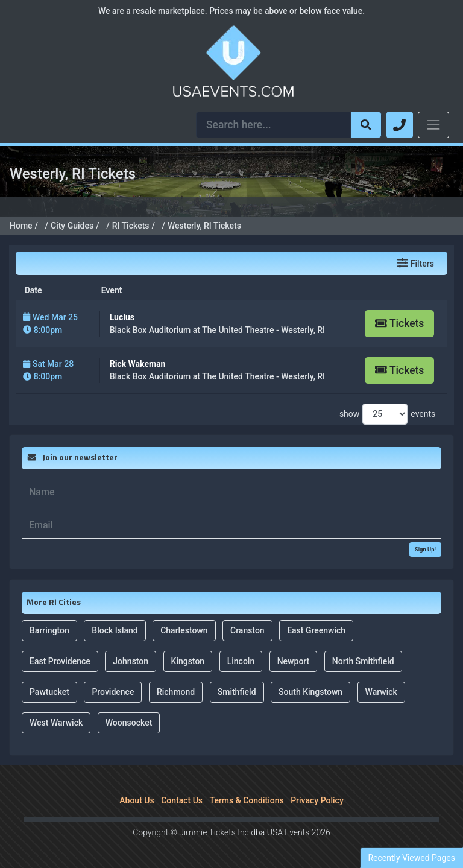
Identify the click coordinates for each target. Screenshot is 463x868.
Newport (294, 661)
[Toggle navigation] (433, 125)
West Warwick (56, 723)
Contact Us (182, 800)
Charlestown (184, 630)
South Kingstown (310, 692)
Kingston (188, 661)
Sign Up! (425, 549)
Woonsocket (129, 723)
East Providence (60, 661)
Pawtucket (49, 692)
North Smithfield (363, 661)
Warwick (381, 692)
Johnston (131, 661)
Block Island (115, 630)
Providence (113, 692)
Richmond (176, 692)
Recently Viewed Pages (411, 858)
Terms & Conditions (247, 800)
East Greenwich (316, 630)
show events (387, 414)
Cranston (247, 630)
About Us (137, 800)
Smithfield (237, 692)
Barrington (49, 630)
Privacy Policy (317, 800)
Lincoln (241, 661)
